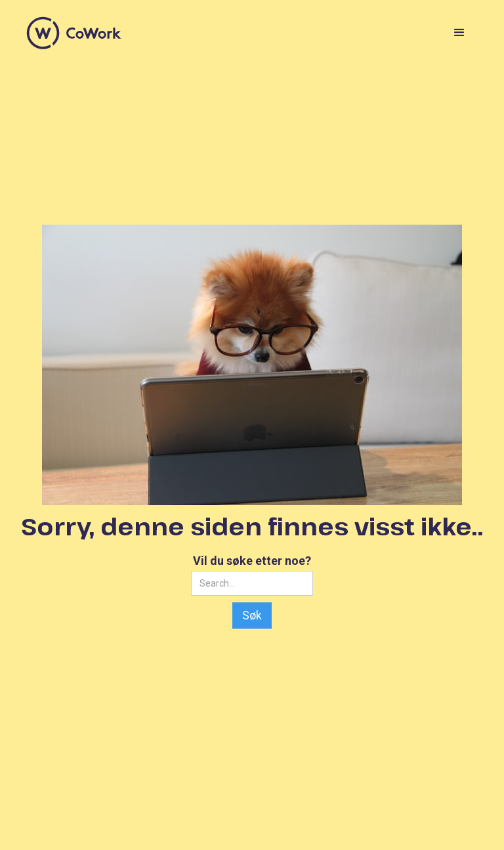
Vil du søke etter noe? (252, 561)
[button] (459, 33)
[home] (74, 33)
